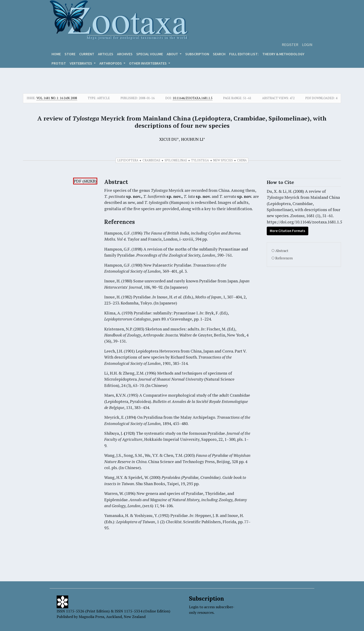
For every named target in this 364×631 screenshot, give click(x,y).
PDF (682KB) (85, 181)
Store (70, 54)
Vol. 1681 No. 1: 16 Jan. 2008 (57, 98)
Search (219, 54)
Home (56, 54)
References (284, 258)
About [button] (173, 54)
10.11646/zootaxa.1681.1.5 (193, 98)
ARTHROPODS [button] (111, 63)
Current (87, 54)
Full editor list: (244, 54)
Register (290, 45)
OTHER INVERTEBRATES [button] (148, 63)
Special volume (150, 54)
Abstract (282, 251)
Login (307, 45)
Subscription (197, 54)
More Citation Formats (288, 231)
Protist (59, 63)
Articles (106, 54)
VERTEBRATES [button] (81, 63)
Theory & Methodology (283, 54)
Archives (125, 54)
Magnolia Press (91, 617)
